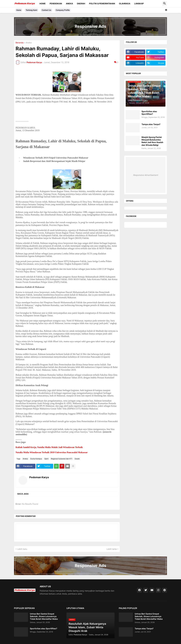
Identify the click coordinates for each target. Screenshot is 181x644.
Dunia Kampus (36, 459)
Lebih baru (22, 549)
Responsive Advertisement (146, 175)
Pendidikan (56, 4)
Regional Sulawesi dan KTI (62, 459)
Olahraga (125, 4)
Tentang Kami (31, 10)
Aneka (69, 4)
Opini (46, 459)
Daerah (81, 4)
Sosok (77, 459)
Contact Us (46, 10)
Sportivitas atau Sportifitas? (149, 113)
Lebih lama (112, 549)
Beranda (20, 43)
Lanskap (139, 4)
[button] (165, 4)
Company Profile (63, 10)
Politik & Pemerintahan (102, 4)
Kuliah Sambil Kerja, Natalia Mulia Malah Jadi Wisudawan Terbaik (49, 447)
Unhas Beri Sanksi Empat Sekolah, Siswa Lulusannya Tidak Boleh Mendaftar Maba (44, 616)
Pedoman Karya (39, 477)
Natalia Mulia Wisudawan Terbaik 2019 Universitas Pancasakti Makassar (52, 452)
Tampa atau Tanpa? (151, 124)
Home (43, 4)
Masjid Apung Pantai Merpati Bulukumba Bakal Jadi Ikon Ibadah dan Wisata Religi (152, 141)
